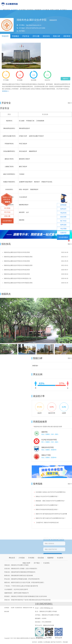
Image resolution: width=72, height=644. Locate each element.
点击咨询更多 (7, 221)
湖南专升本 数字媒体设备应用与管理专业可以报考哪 (51, 514)
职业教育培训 (19, 608)
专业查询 (60, 558)
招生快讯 (46, 36)
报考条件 (63, 209)
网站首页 (12, 558)
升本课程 (31, 558)
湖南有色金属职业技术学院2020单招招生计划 (18, 278)
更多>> (70, 103)
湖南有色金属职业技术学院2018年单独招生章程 (18, 283)
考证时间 (63, 213)
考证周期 (63, 229)
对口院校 (7, 208)
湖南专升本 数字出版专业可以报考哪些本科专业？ (51, 518)
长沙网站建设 (47, 642)
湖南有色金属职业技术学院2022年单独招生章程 (18, 257)
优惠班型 (63, 233)
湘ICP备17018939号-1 (57, 642)
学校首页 (5, 36)
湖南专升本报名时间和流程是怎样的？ (47, 509)
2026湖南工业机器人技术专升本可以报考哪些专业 (51, 492)
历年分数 (36, 36)
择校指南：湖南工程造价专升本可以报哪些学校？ (50, 501)
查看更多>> (6, 91)
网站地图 (65, 642)
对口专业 (7, 212)
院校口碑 (57, 36)
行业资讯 (46, 563)
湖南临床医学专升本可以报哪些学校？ (47, 505)
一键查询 (7, 202)
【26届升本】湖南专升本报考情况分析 (47, 523)
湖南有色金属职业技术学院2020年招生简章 (17, 270)
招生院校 (41, 558)
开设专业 (26, 36)
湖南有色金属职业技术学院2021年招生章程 (17, 261)
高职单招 (67, 36)
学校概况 (15, 36)
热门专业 (63, 221)
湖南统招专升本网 (27, 608)
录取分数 (7, 216)
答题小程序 (26, 563)
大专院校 (22, 558)
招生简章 (63, 217)
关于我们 (37, 563)
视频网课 (50, 558)
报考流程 (63, 225)
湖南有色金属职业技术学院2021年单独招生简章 (18, 265)
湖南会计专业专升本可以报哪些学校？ (47, 496)
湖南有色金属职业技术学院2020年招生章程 (17, 274)
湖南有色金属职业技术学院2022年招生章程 (17, 252)
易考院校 (63, 205)
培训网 (13, 608)
